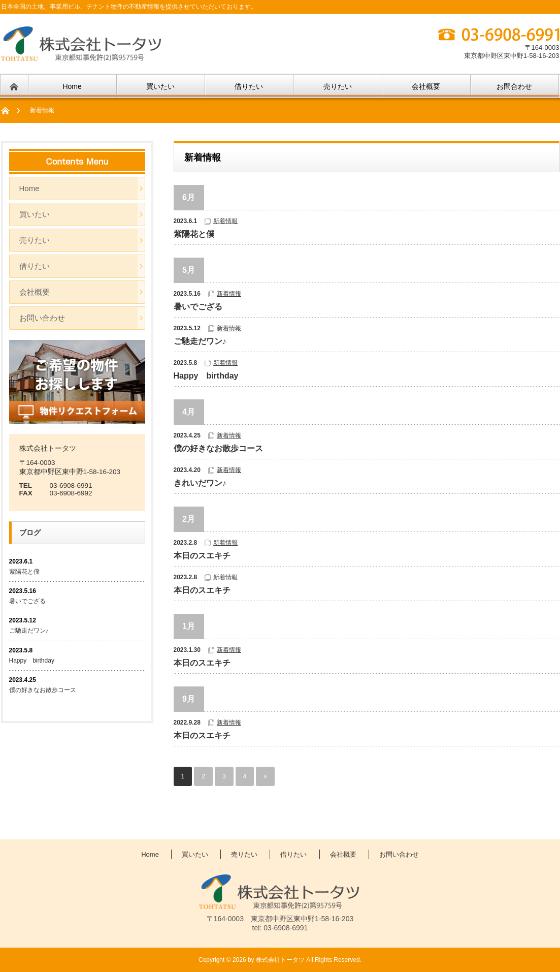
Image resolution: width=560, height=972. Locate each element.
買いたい (160, 86)
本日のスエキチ (202, 556)
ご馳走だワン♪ (200, 341)
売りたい (338, 86)
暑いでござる (198, 307)
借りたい (249, 86)
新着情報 (225, 221)
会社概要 (426, 86)
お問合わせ (514, 86)
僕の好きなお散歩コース (218, 448)
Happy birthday (210, 376)
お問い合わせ (42, 318)
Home (72, 86)
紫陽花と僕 (194, 234)
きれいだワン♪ (200, 483)
